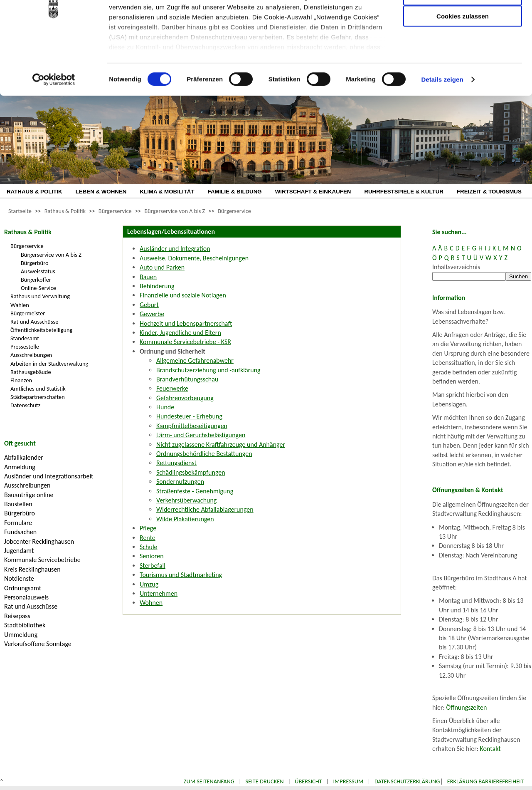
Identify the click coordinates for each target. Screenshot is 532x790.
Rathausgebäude (31, 372)
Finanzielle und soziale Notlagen (183, 295)
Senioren (152, 556)
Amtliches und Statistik (38, 389)
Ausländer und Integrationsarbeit (49, 476)
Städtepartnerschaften (38, 397)
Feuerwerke (172, 388)
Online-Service (38, 288)
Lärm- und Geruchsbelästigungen (201, 435)
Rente (148, 538)
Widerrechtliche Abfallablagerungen (205, 509)
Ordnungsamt (23, 588)
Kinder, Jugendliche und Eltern (180, 333)
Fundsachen (20, 532)
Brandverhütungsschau (187, 379)
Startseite (20, 211)
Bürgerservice (115, 211)
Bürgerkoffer (36, 280)
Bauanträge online (29, 495)
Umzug (149, 584)
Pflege (148, 528)
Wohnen (151, 603)
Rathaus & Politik (65, 211)
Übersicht (308, 781)
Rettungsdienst (176, 463)
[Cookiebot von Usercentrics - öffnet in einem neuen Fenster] (54, 133)
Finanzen (21, 380)
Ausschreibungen (31, 355)
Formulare (18, 523)
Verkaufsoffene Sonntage (38, 644)
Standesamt (25, 338)
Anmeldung (20, 467)
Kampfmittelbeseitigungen (192, 426)
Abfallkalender (24, 457)
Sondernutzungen (180, 482)
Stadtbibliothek (25, 625)
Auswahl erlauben (463, 48)
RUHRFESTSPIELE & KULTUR (404, 192)
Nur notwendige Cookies (463, 24)
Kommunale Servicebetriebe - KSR (185, 342)
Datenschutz (25, 405)
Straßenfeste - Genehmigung (195, 491)
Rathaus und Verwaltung (40, 296)
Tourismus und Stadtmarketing (181, 575)
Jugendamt (19, 551)
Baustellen (18, 504)
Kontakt (490, 749)
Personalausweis (26, 597)
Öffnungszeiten (467, 707)
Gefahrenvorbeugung (185, 398)
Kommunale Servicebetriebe (42, 560)
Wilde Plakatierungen (185, 519)
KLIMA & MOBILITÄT (167, 192)
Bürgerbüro (35, 263)
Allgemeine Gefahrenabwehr (195, 360)
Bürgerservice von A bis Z (175, 211)
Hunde (165, 407)
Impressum (348, 781)
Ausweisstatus (38, 271)
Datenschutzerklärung (407, 781)
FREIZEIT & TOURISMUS (489, 192)
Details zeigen (442, 133)
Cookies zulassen (463, 69)
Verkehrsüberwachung (186, 500)
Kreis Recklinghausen (32, 569)
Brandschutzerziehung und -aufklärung (208, 370)
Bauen (148, 277)
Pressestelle (25, 347)
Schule (149, 547)
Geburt (149, 305)
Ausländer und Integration (175, 249)
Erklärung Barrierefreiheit (485, 781)
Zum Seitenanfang (209, 781)
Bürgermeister (28, 313)
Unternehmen (159, 593)
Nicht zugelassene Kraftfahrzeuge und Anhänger (221, 445)
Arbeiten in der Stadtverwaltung (49, 364)
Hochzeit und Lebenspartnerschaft (186, 323)
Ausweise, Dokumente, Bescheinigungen (194, 258)
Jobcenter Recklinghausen (39, 541)
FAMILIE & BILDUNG (235, 192)
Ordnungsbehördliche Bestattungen (204, 454)
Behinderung (157, 286)
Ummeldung (21, 635)
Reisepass (17, 616)
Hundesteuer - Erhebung (189, 416)
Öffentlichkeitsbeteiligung (41, 330)
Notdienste (19, 578)
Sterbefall (153, 566)
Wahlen (20, 305)
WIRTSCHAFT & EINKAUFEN (313, 192)
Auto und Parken (162, 267)
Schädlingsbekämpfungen (191, 472)
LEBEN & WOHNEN (101, 192)
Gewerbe (152, 314)
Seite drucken (265, 781)
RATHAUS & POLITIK (34, 192)
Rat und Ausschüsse (34, 322)
